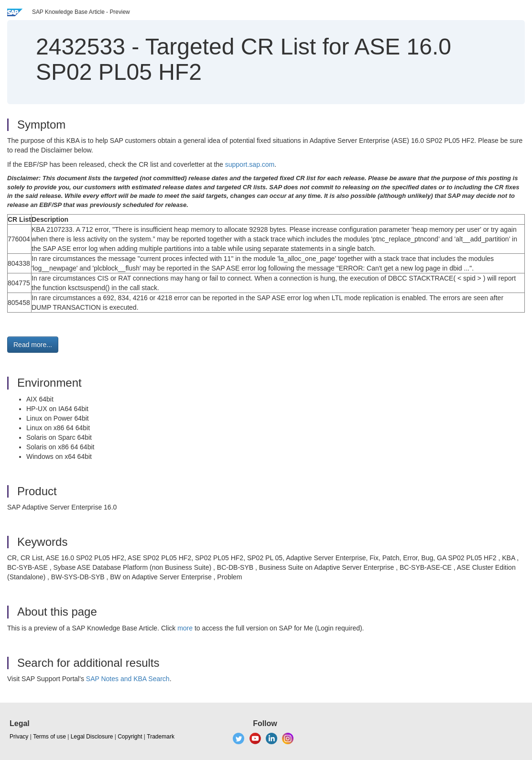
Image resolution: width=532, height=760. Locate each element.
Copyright (130, 737)
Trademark (161, 737)
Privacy (19, 737)
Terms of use (49, 737)
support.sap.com (250, 164)
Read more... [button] (33, 345)
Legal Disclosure (92, 737)
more (185, 628)
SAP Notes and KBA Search (128, 679)
